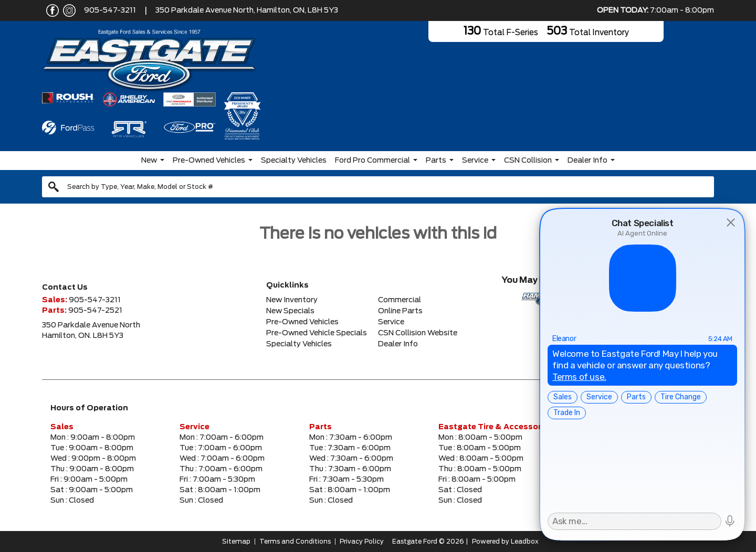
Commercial (400, 300)
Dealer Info (587, 161)
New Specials (290, 311)
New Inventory (292, 300)
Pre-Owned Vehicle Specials (317, 333)
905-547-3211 (110, 10)
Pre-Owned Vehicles (209, 161)
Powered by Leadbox (505, 542)
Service (475, 161)
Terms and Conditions (295, 542)
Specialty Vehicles (294, 161)
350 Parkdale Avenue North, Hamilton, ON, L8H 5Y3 (247, 10)
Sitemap (236, 542)
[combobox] (378, 187)
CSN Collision (528, 161)
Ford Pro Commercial (372, 161)
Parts (436, 161)
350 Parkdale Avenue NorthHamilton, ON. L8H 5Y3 (91, 331)
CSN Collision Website (418, 333)
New (149, 161)
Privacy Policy (362, 542)
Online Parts (400, 311)
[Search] (378, 187)
